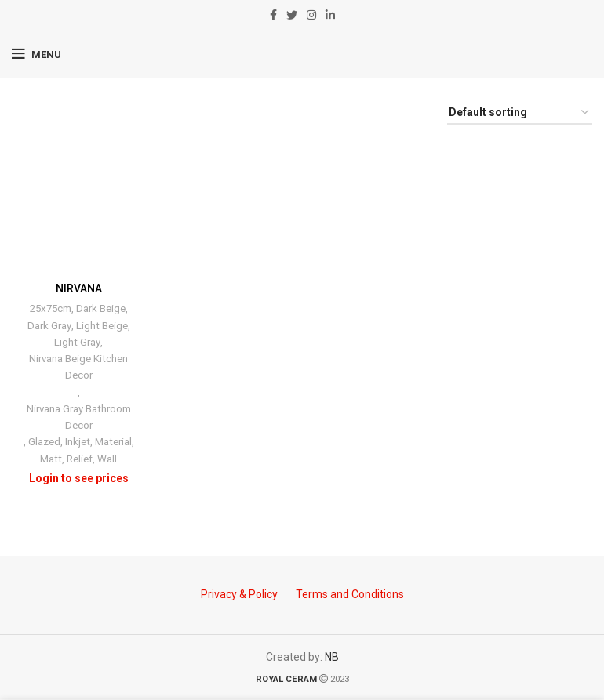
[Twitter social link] (292, 15)
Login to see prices (79, 478)
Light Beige (102, 326)
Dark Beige (101, 308)
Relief (80, 459)
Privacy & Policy (239, 594)
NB (332, 657)
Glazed (44, 442)
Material (113, 442)
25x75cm (51, 308)
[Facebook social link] (273, 15)
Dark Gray (49, 326)
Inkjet (78, 442)
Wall (107, 459)
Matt (51, 459)
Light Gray (77, 342)
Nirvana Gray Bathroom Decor (79, 417)
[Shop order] (520, 113)
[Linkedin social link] (330, 15)
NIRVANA (79, 288)
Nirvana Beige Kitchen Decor (78, 367)
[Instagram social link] (311, 15)
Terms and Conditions (350, 594)
